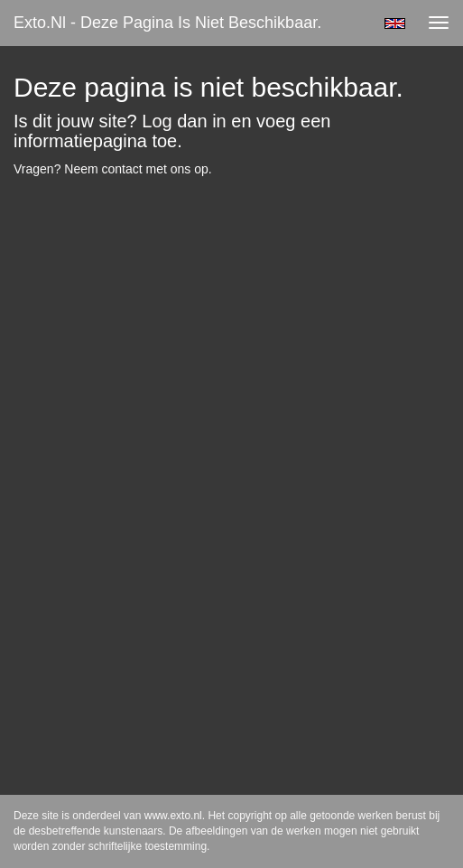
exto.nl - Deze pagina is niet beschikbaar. (167, 23)
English (395, 23)
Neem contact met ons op (136, 169)
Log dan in (184, 121)
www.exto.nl (173, 816)
